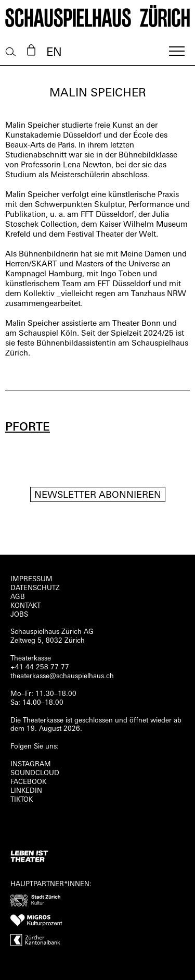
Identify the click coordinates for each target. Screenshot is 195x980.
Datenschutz (35, 588)
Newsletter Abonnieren (98, 495)
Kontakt (25, 606)
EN (54, 53)
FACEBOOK (28, 782)
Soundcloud (35, 773)
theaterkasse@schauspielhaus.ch (62, 676)
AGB (18, 597)
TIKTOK (22, 800)
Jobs (19, 615)
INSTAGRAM (31, 764)
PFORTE (28, 428)
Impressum (31, 579)
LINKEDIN (26, 791)
